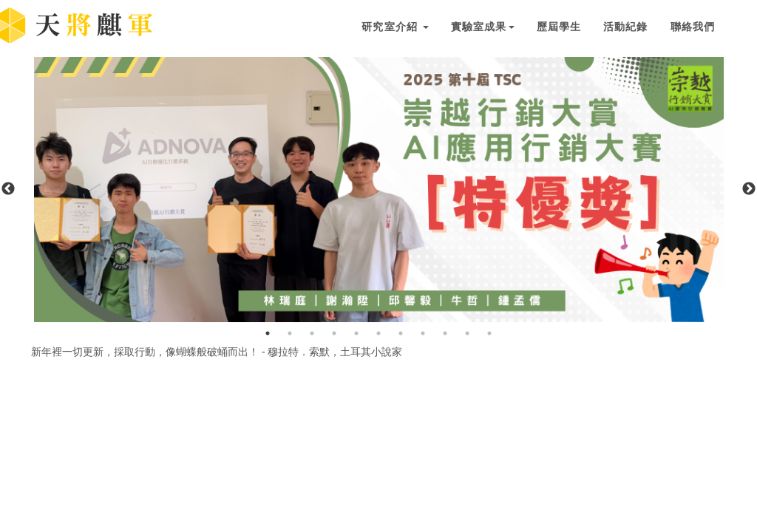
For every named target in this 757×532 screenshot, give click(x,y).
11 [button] (489, 333)
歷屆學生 (559, 27)
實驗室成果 (483, 27)
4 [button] (334, 333)
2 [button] (290, 333)
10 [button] (467, 333)
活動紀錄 (625, 27)
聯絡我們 (693, 27)
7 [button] (401, 333)
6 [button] (378, 333)
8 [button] (423, 333)
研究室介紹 (395, 27)
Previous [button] (8, 189)
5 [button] (356, 333)
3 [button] (312, 333)
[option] (379, 190)
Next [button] (749, 189)
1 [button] (268, 333)
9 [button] (445, 333)
